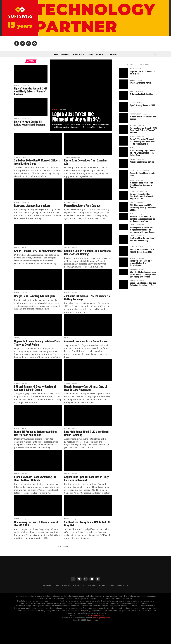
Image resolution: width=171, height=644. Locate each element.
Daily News (65, 54)
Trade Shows (112, 54)
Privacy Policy (122, 586)
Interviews (100, 54)
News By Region (78, 586)
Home (56, 54)
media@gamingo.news (101, 618)
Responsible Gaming (107, 586)
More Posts (63, 546)
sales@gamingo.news (96, 615)
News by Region (78, 54)
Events (90, 54)
